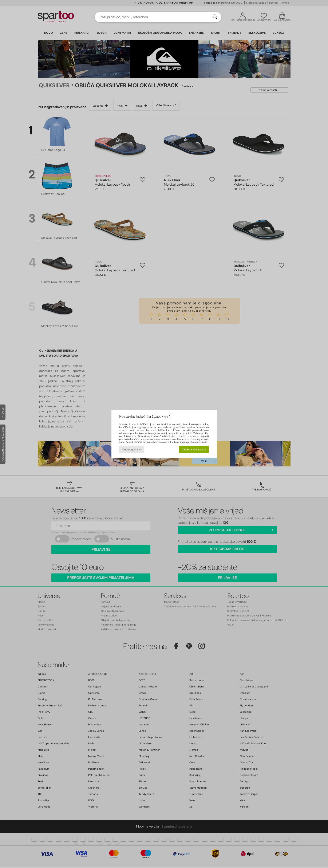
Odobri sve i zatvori (194, 449)
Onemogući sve (132, 449)
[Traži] (215, 17)
